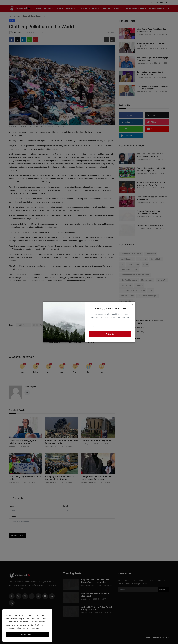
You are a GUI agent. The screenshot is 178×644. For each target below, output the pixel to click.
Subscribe (110, 334)
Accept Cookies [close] (27, 635)
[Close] (132, 304)
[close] (49, 612)
